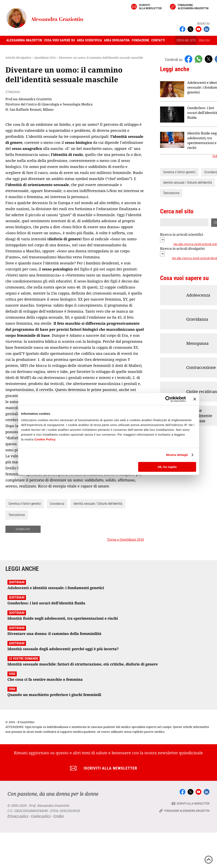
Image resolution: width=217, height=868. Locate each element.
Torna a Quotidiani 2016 (125, 539)
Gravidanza (57, 504)
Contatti (158, 40)
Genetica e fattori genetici (25, 504)
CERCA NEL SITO (186, 40)
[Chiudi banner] (195, 399)
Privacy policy (18, 816)
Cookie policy (41, 816)
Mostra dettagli (177, 455)
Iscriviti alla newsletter (150, 7)
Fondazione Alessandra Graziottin (193, 7)
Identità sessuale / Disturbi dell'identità (98, 504)
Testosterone (17, 515)
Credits (59, 816)
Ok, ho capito (167, 467)
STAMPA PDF (23, 529)
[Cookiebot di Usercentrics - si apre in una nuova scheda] (168, 399)
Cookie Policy (45, 439)
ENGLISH (204, 40)
